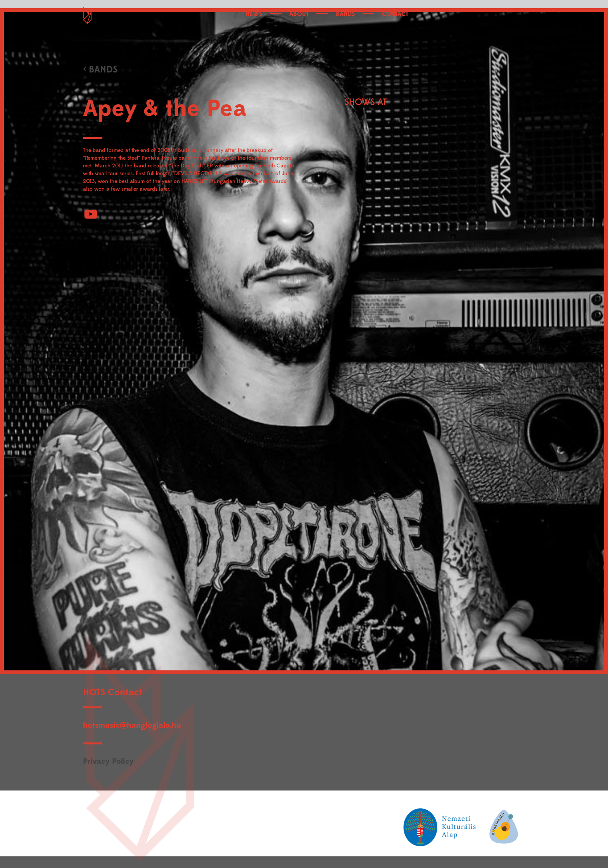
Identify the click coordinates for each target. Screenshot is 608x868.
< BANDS (100, 70)
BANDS (345, 14)
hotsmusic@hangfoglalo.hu (132, 725)
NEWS (254, 14)
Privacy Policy (108, 761)
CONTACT (395, 14)
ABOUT (299, 14)
